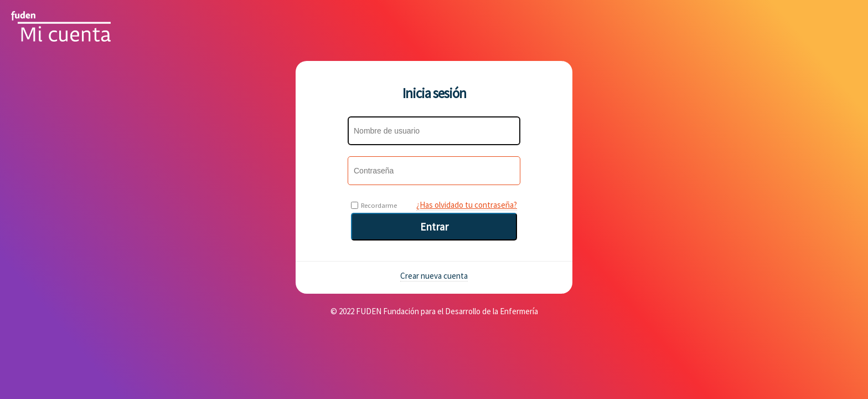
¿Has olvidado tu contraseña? (467, 205)
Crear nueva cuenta (434, 276)
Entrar (434, 227)
